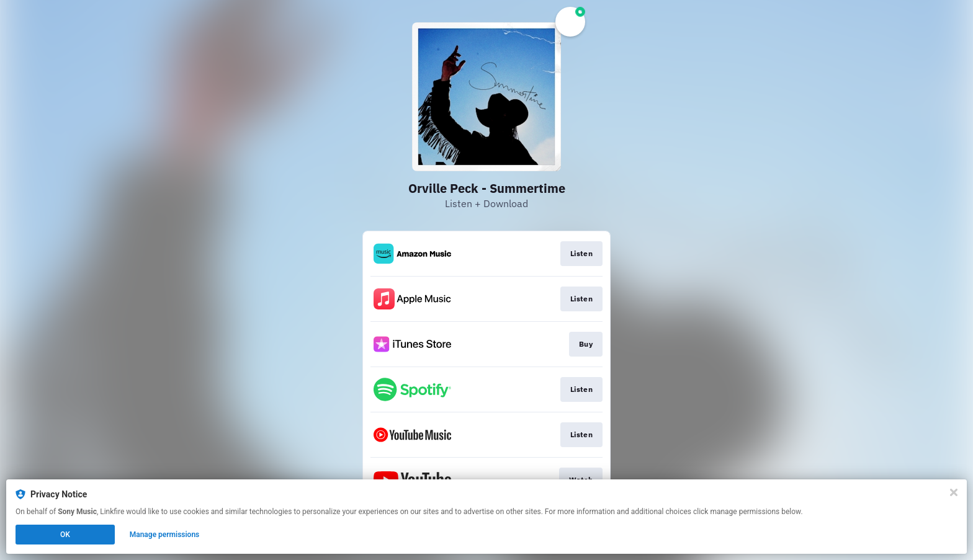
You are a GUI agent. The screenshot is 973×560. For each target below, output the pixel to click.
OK (65, 535)
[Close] (954, 492)
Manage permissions (165, 535)
